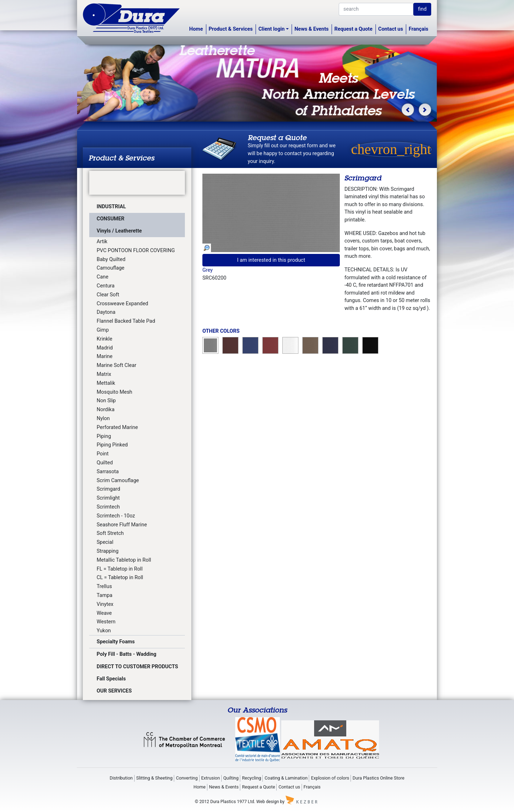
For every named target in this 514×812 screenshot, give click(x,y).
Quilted (105, 463)
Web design (268, 802)
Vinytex (105, 604)
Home (196, 29)
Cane (103, 277)
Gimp (103, 330)
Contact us (391, 29)
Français (419, 29)
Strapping (108, 551)
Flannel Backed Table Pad (126, 321)
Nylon (103, 418)
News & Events (312, 29)
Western (106, 622)
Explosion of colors (330, 778)
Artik (102, 242)
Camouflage (111, 268)
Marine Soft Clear (117, 365)
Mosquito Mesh (115, 392)
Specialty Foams (116, 642)
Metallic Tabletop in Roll (124, 560)
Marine (105, 356)
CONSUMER (111, 219)
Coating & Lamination (286, 778)
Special (105, 542)
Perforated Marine (117, 427)
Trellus (104, 586)
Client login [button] (271, 29)
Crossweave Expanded (122, 304)
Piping (104, 436)
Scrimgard (109, 489)
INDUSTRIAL (111, 207)
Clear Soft (108, 295)
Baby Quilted (111, 259)
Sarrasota (108, 472)
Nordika (106, 410)
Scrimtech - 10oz (116, 516)
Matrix (104, 374)
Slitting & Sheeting (154, 778)
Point (103, 454)
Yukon (104, 631)
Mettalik (106, 383)
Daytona (106, 312)
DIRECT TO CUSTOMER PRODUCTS (137, 667)
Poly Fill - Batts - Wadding (127, 654)
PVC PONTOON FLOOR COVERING (136, 251)
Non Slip (106, 401)
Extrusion (210, 778)
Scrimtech (108, 507)
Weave (104, 613)
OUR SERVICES (114, 691)
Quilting (231, 778)
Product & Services (231, 29)
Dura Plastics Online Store (379, 778)
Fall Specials (111, 679)
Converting (187, 778)
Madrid (105, 348)
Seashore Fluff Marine (122, 525)
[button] (408, 110)
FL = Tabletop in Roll (120, 569)
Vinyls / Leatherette (119, 231)
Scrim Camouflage (118, 481)
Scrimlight (108, 498)
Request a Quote (354, 29)
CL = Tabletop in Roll (120, 578)
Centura (106, 286)
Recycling (252, 778)
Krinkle (105, 339)
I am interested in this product (271, 260)
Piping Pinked (112, 445)
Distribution (121, 778)
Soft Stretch (110, 533)
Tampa (105, 595)
